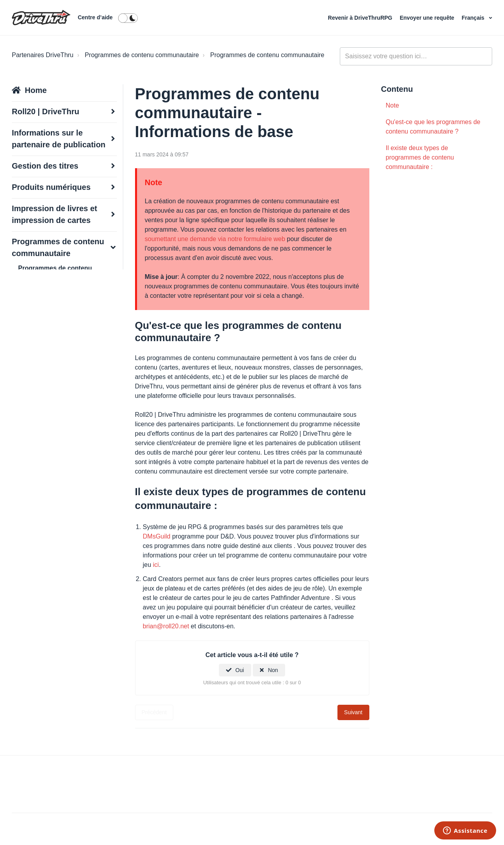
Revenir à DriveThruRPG (361, 18)
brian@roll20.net (167, 626)
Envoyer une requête (428, 18)
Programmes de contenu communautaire (142, 55)
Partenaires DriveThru (43, 55)
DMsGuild (158, 536)
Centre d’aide (95, 17)
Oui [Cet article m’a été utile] (240, 670)
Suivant (353, 712)
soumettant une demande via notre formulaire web (216, 239)
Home (36, 90)
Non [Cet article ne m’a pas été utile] (273, 670)
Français (474, 18)
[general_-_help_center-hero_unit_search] (416, 56)
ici (156, 565)
